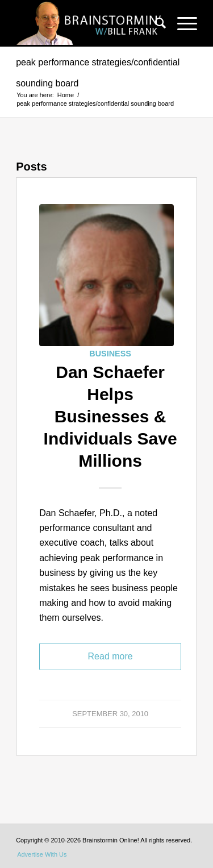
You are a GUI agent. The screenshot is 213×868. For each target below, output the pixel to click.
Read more (110, 656)
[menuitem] (155, 23)
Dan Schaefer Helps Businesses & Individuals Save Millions (110, 416)
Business (110, 354)
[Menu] (181, 23)
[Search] (155, 23)
